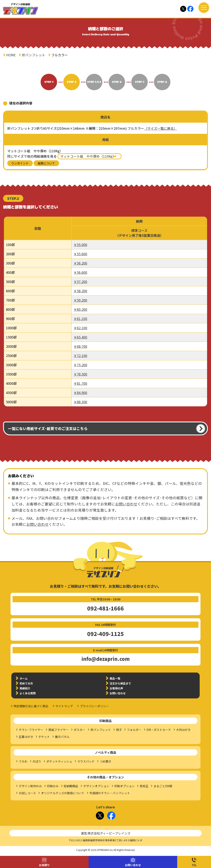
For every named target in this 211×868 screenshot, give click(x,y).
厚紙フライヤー (59, 730)
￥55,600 (80, 254)
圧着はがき (26, 737)
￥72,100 (80, 356)
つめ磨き (105, 761)
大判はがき (183, 730)
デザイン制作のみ (30, 786)
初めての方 (26, 683)
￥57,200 (80, 282)
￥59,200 (80, 300)
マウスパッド (86, 761)
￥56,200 (80, 263)
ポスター (80, 730)
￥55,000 (80, 245)
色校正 (144, 786)
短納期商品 (71, 786)
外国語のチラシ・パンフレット (110, 793)
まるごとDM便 (163, 786)
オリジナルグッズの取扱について (63, 793)
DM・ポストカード (159, 730)
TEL (194, 865)
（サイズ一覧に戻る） (161, 128)
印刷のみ (53, 786)
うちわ (23, 761)
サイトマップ (64, 706)
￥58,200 (80, 291)
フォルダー (134, 730)
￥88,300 (80, 402)
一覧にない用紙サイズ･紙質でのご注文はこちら (48, 428)
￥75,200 (80, 365)
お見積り (44, 865)
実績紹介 (25, 688)
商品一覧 (115, 678)
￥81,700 (80, 383)
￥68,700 (80, 346)
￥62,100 (80, 328)
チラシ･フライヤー (31, 730)
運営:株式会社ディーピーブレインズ (106, 833)
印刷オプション (124, 786)
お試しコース (27, 793)
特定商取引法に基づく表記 (31, 706)
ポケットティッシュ (59, 761)
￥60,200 (80, 309)
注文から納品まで (120, 683)
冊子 (119, 730)
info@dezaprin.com (105, 659)
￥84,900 (80, 393)
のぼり (37, 761)
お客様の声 (116, 688)
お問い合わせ (133, 865)
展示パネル (62, 737)
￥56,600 (80, 272)
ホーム (24, 678)
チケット (44, 737)
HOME (11, 55)
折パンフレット (33, 55)
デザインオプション (96, 786)
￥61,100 (80, 319)
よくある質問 (28, 693)
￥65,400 (80, 337)
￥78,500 (80, 374)
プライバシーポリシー (94, 706)
